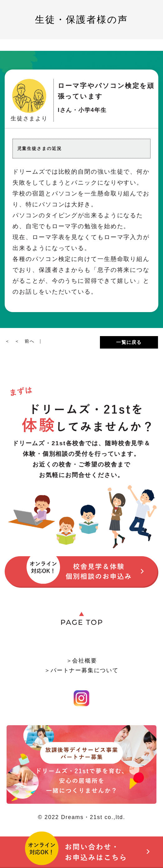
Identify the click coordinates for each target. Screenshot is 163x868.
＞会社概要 (82, 661)
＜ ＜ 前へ (22, 341)
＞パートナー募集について (81, 670)
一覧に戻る (129, 342)
